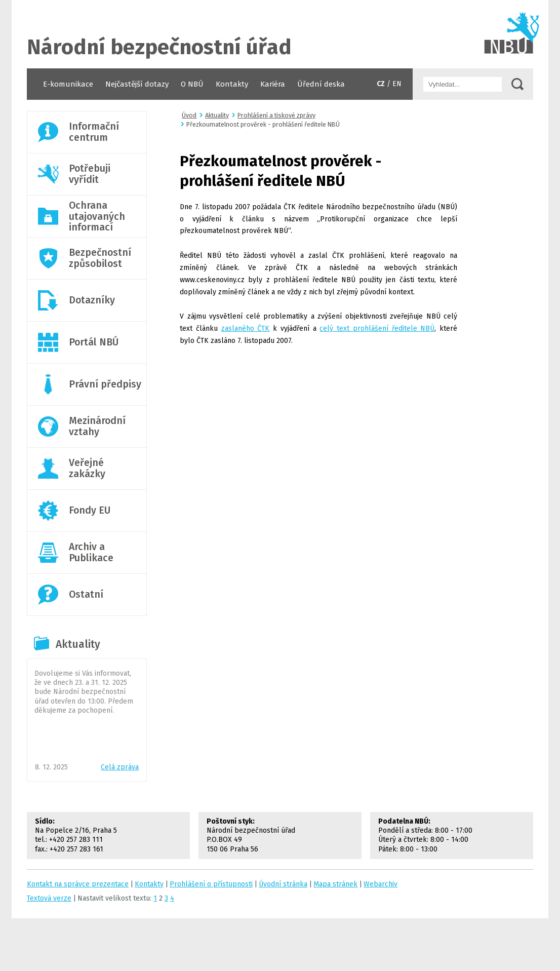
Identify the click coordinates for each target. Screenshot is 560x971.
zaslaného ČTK (246, 328)
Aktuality (78, 644)
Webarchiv (381, 884)
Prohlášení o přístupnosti (211, 884)
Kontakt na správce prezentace (78, 884)
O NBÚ (192, 84)
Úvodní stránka (280, 34)
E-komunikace (68, 84)
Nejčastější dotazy (137, 84)
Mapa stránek (335, 884)
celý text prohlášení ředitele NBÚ (377, 328)
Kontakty (232, 84)
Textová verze (49, 898)
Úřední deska (321, 84)
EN (397, 84)
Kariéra (273, 84)
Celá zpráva (120, 767)
